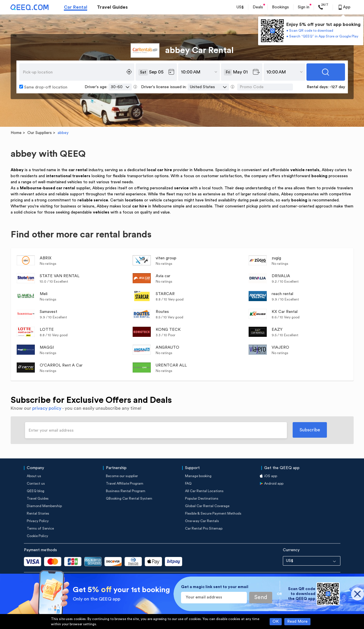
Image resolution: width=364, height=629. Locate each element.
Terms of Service (40, 528)
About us (34, 476)
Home (16, 133)
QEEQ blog (36, 491)
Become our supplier (122, 476)
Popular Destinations (202, 498)
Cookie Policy (37, 536)
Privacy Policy (38, 521)
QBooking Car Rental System (129, 498)
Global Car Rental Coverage (207, 506)
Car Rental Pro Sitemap (204, 528)
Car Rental (76, 7)
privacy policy (47, 408)
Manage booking (198, 476)
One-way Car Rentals (202, 521)
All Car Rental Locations (204, 491)
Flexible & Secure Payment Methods (213, 513)
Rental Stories (38, 513)
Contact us (36, 483)
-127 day (337, 87)
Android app (274, 483)
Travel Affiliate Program (125, 483)
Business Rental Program (126, 491)
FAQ (188, 483)
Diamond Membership (44, 506)
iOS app (271, 476)
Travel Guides (112, 7)
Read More (297, 622)
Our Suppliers (40, 133)
